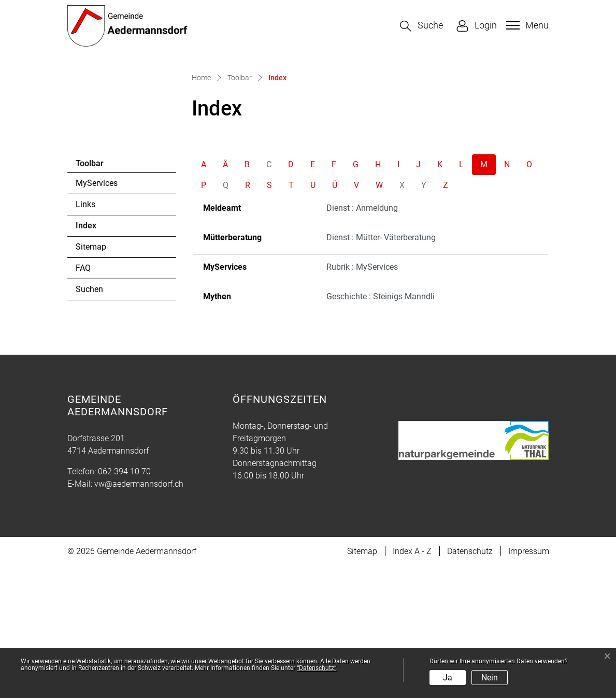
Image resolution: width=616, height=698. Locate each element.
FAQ (83, 400)
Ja (448, 678)
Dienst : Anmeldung (362, 340)
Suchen (89, 421)
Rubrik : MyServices (362, 399)
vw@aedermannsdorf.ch (139, 616)
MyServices (97, 315)
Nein (490, 678)
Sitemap (91, 379)
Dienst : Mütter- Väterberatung (381, 369)
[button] (421, 26)
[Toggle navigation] (526, 25)
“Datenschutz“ (317, 668)
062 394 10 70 (124, 604)
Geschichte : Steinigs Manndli (381, 428)
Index (104, 360)
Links (85, 336)
